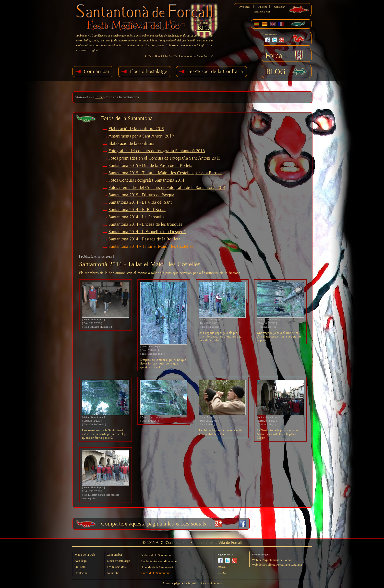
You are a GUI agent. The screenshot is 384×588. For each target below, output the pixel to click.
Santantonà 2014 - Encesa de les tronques (145, 225)
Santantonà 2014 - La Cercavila (137, 217)
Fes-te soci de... (117, 567)
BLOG (276, 72)
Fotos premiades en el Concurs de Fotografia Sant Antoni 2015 (164, 158)
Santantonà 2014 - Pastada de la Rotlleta (144, 239)
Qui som (262, 7)
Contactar (279, 7)
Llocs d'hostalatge (148, 71)
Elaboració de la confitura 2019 (136, 129)
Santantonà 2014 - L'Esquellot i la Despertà (147, 232)
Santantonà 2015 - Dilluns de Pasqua (141, 195)
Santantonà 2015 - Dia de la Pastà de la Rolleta (150, 166)
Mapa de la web (262, 12)
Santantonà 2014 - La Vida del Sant (140, 202)
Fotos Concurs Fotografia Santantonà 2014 (146, 180)
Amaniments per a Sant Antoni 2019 (141, 136)
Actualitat (113, 573)
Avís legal (245, 7)
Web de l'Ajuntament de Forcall (272, 560)
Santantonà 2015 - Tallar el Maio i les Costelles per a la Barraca (165, 173)
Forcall (276, 56)
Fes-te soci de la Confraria (215, 71)
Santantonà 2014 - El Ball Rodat (137, 210)
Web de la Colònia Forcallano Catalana (277, 565)
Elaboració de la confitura (131, 144)
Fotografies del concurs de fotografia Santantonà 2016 (157, 151)
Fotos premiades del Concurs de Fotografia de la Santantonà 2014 (167, 188)
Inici (99, 97)
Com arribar (97, 71)
